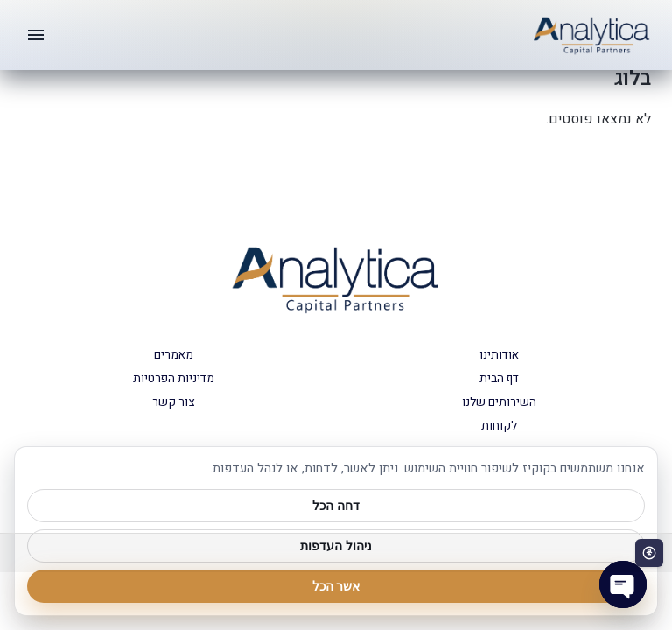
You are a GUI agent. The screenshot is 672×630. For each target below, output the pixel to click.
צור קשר (173, 402)
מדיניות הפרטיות (174, 379)
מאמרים (174, 355)
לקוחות (499, 426)
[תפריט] (36, 35)
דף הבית (499, 379)
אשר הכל (336, 586)
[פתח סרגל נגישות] (649, 553)
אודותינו (499, 355)
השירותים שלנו (499, 402)
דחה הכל (336, 506)
